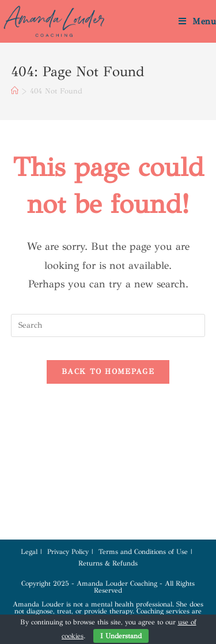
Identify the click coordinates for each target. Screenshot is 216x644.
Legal (29, 552)
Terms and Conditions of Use (143, 552)
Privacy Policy (68, 552)
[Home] (15, 91)
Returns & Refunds (108, 563)
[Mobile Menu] (197, 21)
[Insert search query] (108, 325)
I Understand (121, 636)
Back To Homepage (108, 372)
